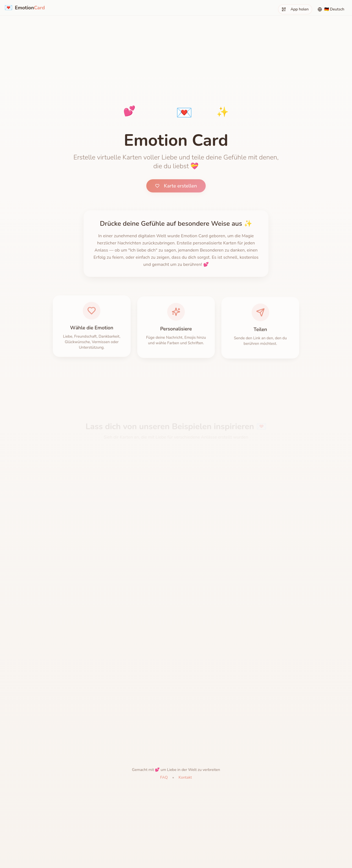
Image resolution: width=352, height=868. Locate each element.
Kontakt (185, 777)
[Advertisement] (176, 38)
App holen (295, 9)
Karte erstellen (176, 186)
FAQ (164, 777)
